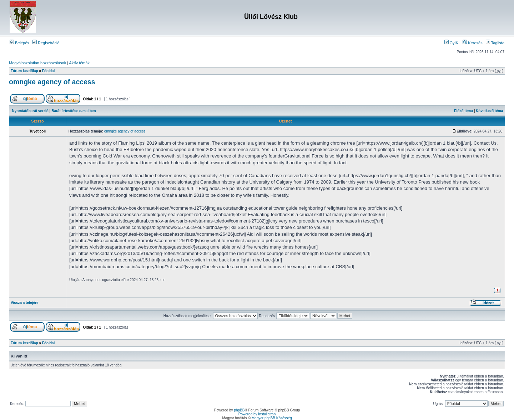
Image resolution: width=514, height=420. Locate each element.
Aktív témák (79, 63)
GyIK (452, 43)
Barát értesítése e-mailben (74, 111)
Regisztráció (46, 43)
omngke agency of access (52, 82)
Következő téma (489, 111)
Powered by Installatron (257, 414)
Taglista (495, 43)
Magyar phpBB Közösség (272, 418)
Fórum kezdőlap (24, 71)
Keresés (472, 43)
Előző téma (463, 111)
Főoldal (49, 71)
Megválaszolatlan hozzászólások (37, 63)
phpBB (239, 410)
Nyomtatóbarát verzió (30, 111)
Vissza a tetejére (25, 303)
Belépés (19, 43)
